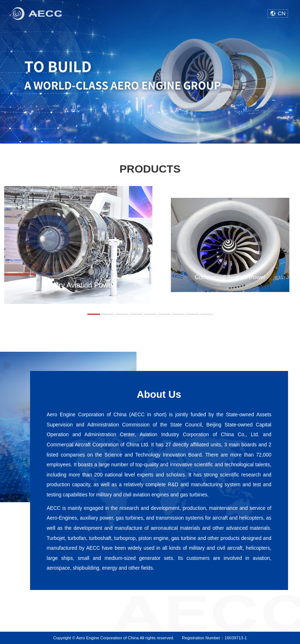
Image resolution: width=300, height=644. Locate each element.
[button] (94, 314)
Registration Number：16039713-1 (214, 638)
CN (282, 13)
